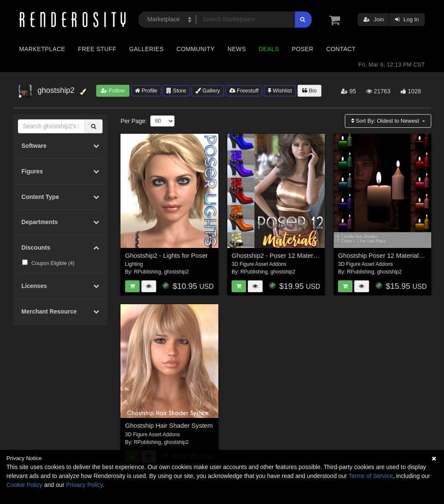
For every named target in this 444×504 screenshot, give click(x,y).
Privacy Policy (84, 485)
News (236, 49)
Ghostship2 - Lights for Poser (166, 255)
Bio (309, 91)
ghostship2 (176, 272)
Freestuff (244, 91)
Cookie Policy (24, 485)
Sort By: (386, 121)
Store (176, 91)
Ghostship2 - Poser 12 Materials (277, 255)
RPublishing (147, 272)
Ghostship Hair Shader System (169, 425)
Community (196, 49)
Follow (113, 91)
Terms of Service (371, 476)
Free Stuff (97, 49)
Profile (146, 91)
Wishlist (280, 91)
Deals (269, 49)
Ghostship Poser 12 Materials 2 (382, 255)
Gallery (208, 91)
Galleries (146, 49)
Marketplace (42, 49)
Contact (341, 49)
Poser (302, 49)
